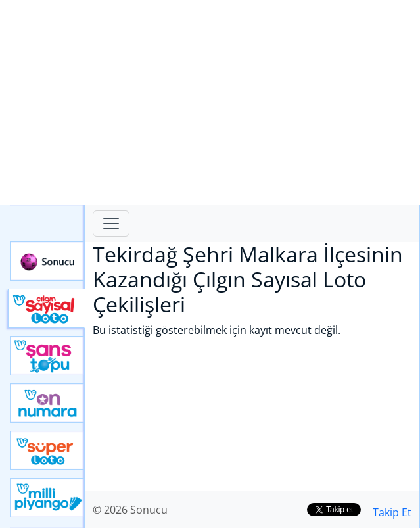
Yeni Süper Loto (47, 450)
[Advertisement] (210, 103)
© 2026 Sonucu (130, 510)
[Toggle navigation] (111, 224)
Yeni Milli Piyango (47, 498)
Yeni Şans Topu (47, 356)
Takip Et (392, 512)
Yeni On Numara (47, 403)
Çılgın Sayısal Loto (46, 308)
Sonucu (47, 261)
